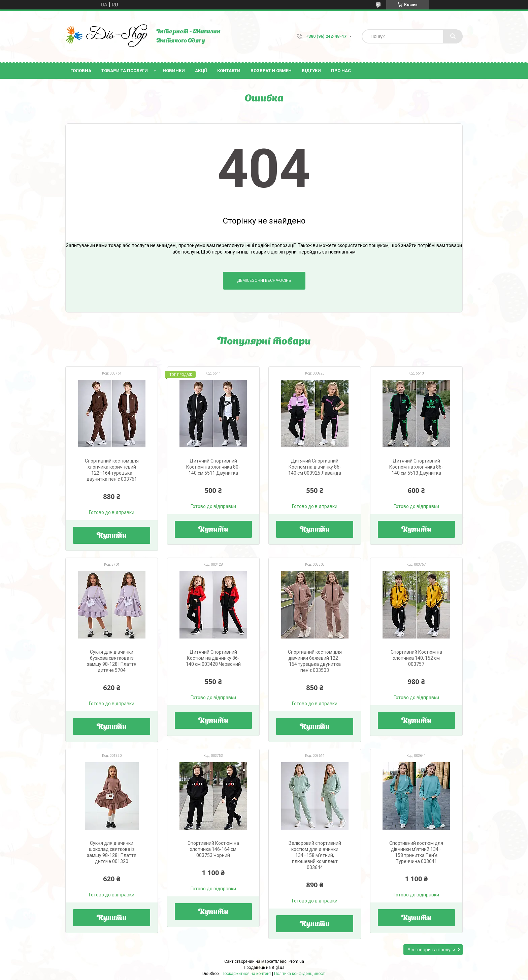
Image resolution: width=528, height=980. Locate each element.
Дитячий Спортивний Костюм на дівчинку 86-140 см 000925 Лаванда (315, 467)
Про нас (341, 71)
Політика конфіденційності (300, 974)
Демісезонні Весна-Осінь (264, 280)
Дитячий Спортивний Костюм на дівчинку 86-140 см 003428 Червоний (213, 658)
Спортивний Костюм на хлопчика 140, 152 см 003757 (416, 658)
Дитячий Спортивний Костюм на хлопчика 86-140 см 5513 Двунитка (416, 467)
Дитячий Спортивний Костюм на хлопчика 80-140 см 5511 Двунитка (213, 467)
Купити (112, 536)
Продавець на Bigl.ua (264, 968)
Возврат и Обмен (271, 71)
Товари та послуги (125, 71)
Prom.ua (296, 961)
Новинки (174, 71)
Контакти (229, 71)
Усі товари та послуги (431, 950)
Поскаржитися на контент (246, 974)
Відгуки (311, 71)
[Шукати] (453, 36)
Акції (201, 71)
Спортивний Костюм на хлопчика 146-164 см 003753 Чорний (213, 849)
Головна (81, 71)
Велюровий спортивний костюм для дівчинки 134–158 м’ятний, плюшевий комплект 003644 (315, 855)
